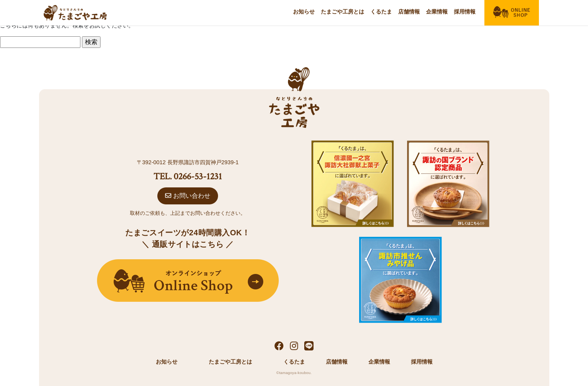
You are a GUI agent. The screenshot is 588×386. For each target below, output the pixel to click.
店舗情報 (409, 12)
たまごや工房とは (343, 12)
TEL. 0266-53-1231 (188, 176)
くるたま (381, 12)
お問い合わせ (187, 196)
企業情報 (437, 12)
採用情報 (465, 12)
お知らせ (304, 12)
